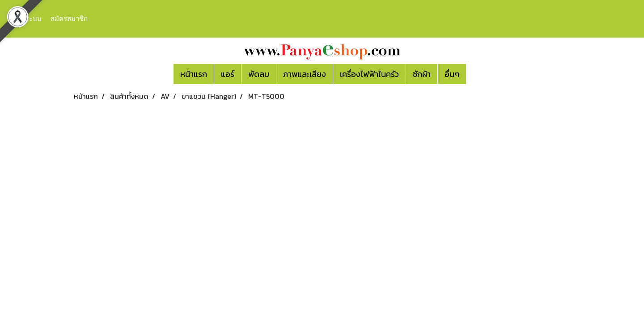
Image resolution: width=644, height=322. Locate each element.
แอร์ (228, 74)
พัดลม (259, 74)
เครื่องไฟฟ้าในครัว (369, 74)
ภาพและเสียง (305, 74)
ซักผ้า (422, 74)
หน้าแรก (194, 74)
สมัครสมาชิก (69, 19)
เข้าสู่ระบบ (26, 19)
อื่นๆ (452, 74)
